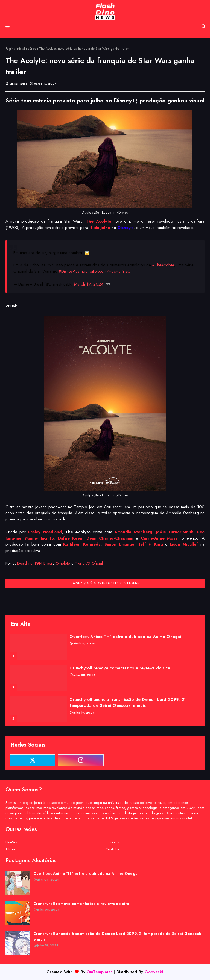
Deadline (25, 563)
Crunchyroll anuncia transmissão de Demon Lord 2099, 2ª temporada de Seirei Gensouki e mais (127, 703)
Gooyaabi (154, 972)
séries (32, 49)
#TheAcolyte (163, 265)
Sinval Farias (18, 84)
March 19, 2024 (89, 284)
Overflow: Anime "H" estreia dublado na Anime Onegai (125, 637)
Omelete (63, 563)
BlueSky (11, 842)
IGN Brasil (44, 563)
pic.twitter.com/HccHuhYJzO (106, 271)
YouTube (113, 849)
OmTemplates (100, 972)
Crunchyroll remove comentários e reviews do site (120, 668)
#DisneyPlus (69, 271)
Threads (113, 842)
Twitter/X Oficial (89, 563)
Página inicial (15, 49)
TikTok (11, 849)
